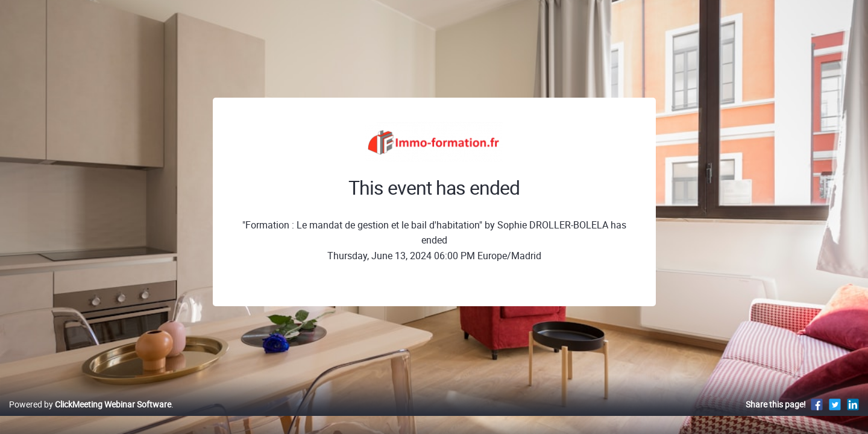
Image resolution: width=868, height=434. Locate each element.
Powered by (90, 417)
